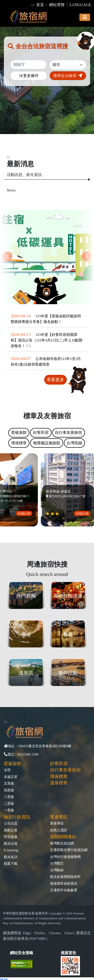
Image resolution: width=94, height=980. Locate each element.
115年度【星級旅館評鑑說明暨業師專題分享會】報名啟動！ (46, 319)
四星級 (9, 790)
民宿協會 (11, 837)
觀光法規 (11, 844)
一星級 (9, 810)
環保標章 (59, 776)
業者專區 (57, 823)
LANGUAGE (80, 5)
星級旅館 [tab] (19, 432)
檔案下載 (11, 864)
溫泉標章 (59, 783)
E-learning (11, 850)
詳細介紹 (26, 513)
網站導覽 (57, 5)
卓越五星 (11, 777)
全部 (7, 770)
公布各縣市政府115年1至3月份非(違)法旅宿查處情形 (46, 361)
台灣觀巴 (57, 863)
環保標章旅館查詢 (64, 883)
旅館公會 (11, 830)
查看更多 (55, 380)
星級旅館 (13, 764)
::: (33, 5)
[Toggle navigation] (85, 17)
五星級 (9, 783)
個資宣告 (68, 953)
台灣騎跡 (57, 870)
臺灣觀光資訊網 (62, 843)
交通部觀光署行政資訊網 (69, 850)
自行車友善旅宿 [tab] (68, 432)
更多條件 (29, 76)
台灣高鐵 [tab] (74, 443)
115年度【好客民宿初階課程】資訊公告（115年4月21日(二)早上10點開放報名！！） (47, 340)
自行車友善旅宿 (65, 770)
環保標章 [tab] (19, 443)
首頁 (40, 5)
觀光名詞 (11, 857)
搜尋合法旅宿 (68, 76)
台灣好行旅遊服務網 (65, 857)
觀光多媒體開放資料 (65, 877)
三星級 (9, 797)
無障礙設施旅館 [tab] (47, 443)
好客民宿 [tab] (41, 432)
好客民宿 (59, 764)
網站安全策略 (22, 953)
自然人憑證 (59, 830)
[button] (87, 256)
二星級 (9, 804)
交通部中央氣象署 (64, 890)
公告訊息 (11, 823)
